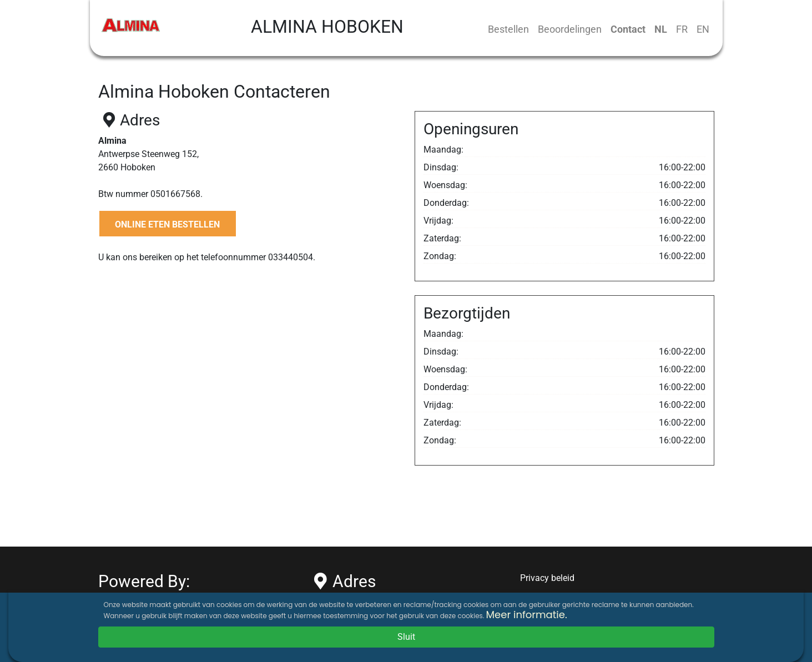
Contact (628, 29)
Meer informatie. (527, 615)
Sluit (406, 637)
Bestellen (508, 29)
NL (661, 29)
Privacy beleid (547, 578)
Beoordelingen (570, 29)
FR (682, 29)
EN (703, 29)
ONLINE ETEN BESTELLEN (167, 224)
